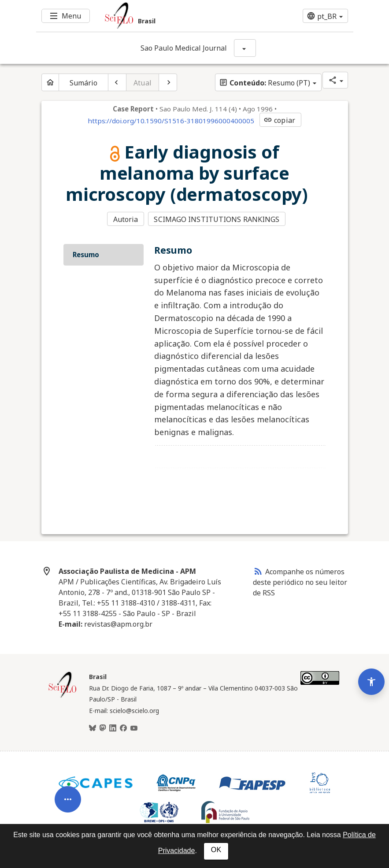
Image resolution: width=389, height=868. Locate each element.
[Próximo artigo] (168, 82)
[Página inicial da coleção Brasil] (63, 696)
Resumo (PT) (265, 83)
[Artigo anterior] (117, 82)
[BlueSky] (93, 728)
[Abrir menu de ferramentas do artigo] (68, 794)
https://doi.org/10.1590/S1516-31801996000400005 (171, 121)
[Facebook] (123, 728)
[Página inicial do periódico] (50, 82)
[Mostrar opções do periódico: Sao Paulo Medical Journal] (245, 48)
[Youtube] (134, 728)
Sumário (84, 83)
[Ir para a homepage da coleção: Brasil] (168, 16)
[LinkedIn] (113, 728)
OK (216, 850)
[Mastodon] (103, 728)
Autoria (126, 219)
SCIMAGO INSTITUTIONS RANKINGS (217, 219)
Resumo (86, 254)
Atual (143, 83)
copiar (279, 120)
